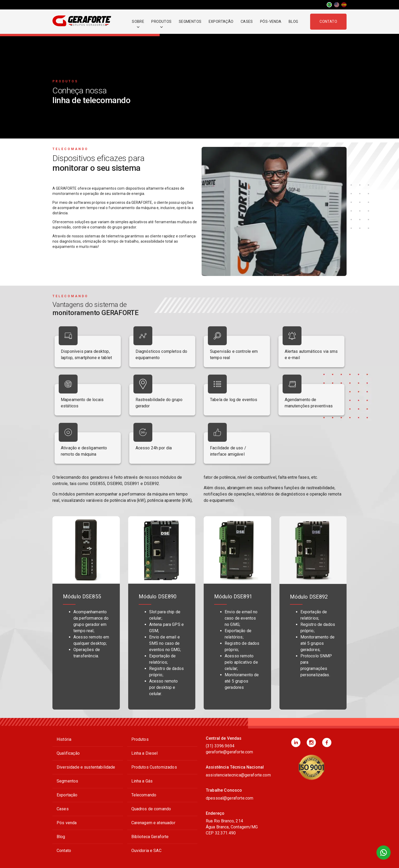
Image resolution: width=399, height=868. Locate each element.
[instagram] (311, 742)
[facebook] (327, 742)
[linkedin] (296, 742)
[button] (296, 742)
